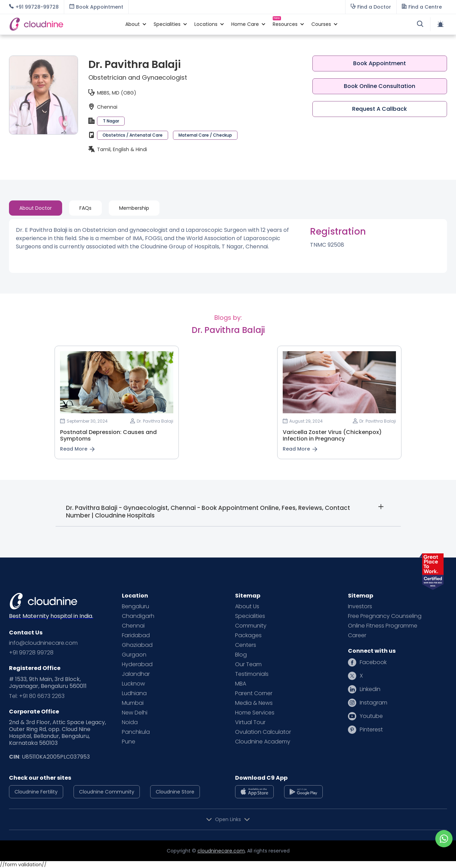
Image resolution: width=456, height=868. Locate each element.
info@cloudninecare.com (43, 643)
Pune (129, 742)
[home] (64, 24)
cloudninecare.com (221, 851)
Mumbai (133, 703)
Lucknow (133, 684)
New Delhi (135, 713)
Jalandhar (136, 674)
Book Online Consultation (380, 86)
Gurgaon (134, 655)
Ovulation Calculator (263, 732)
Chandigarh (138, 616)
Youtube (371, 716)
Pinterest (371, 730)
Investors (360, 606)
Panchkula (136, 732)
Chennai (133, 626)
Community (251, 626)
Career (357, 635)
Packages (248, 635)
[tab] (36, 208)
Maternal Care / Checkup (205, 135)
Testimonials (252, 674)
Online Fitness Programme (383, 626)
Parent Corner (254, 693)
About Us (247, 606)
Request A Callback (380, 109)
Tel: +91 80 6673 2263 (37, 696)
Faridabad (136, 635)
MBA (241, 684)
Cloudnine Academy (263, 742)
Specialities (250, 616)
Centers (246, 645)
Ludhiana (134, 693)
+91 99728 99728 (31, 653)
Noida (130, 722)
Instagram (373, 703)
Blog (241, 655)
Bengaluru (135, 606)
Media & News (254, 703)
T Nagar (111, 121)
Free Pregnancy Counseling (385, 616)
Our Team (248, 664)
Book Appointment (380, 63)
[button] (133, 24)
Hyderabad (137, 664)
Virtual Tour (250, 722)
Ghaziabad (137, 645)
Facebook (373, 662)
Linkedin (370, 689)
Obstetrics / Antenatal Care (133, 135)
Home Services (255, 713)
